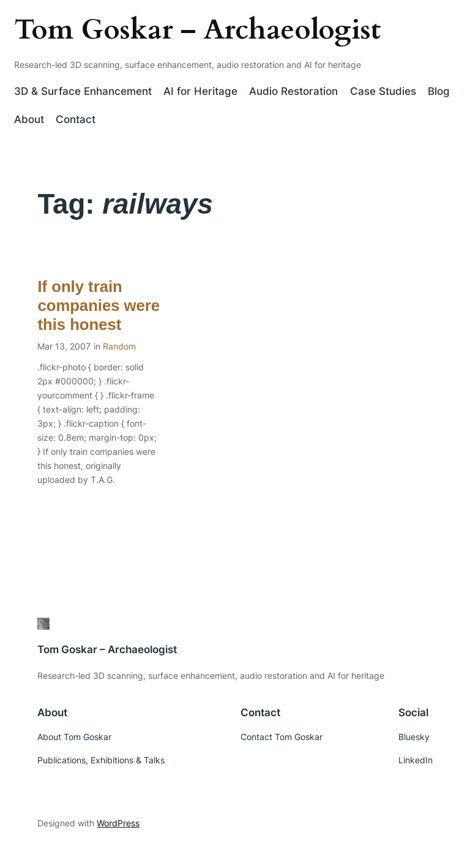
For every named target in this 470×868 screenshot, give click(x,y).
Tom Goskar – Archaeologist (197, 30)
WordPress (118, 823)
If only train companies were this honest (99, 305)
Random (119, 346)
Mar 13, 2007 (64, 346)
